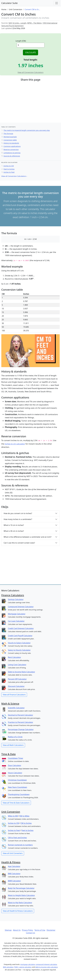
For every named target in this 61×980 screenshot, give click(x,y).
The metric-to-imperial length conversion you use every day (27, 130)
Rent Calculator (14, 657)
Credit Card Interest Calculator (21, 628)
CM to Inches (26, 823)
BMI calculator (8, 967)
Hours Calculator (15, 773)
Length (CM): (21, 41)
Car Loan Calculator (16, 621)
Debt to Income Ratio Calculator (21, 672)
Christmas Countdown (17, 780)
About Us (17, 930)
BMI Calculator (14, 874)
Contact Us (30, 933)
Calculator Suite (9, 3)
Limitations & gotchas (12, 153)
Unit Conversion (11, 812)
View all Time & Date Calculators (16, 803)
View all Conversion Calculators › (14, 176)
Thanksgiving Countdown (19, 794)
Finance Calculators (13, 595)
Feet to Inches (9, 169)
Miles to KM (13, 816)
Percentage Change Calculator (21, 729)
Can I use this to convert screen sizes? (19, 543)
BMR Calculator (14, 881)
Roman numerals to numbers (20, 845)
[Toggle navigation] (57, 3)
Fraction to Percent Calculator (21, 722)
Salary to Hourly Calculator (19, 650)
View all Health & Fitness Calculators (18, 911)
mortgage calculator (28, 964)
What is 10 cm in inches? (14, 525)
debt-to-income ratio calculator (46, 967)
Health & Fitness (11, 862)
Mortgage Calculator (17, 614)
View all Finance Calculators (14, 695)
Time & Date (8, 754)
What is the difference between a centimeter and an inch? (28, 537)
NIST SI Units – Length (18, 23)
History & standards (11, 143)
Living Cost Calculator (17, 665)
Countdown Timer (16, 758)
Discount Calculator (16, 686)
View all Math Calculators (13, 745)
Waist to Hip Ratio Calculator (20, 903)
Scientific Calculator (16, 708)
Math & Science (10, 703)
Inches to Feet (9, 172)
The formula (8, 133)
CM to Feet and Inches (17, 838)
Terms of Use (40, 930)
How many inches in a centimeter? (18, 519)
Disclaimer (51, 930)
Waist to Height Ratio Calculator (21, 895)
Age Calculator (14, 866)
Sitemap (8, 930)
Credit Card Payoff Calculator (20, 636)
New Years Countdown (17, 787)
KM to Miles (24, 816)
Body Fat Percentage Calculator (21, 888)
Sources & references (12, 156)
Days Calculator (15, 765)
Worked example (10, 137)
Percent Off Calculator (17, 679)
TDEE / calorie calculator (23, 967)
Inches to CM (9, 166)
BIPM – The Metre (34, 23)
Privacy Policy (28, 930)
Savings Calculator (16, 599)
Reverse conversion (11, 149)
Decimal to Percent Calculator (20, 715)
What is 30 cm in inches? (14, 531)
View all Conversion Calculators (30, 72)
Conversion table (10, 140)
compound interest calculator (46, 964)
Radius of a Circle (15, 737)
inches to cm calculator (15, 444)
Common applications (12, 146)
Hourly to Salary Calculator (19, 643)
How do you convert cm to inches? (18, 513)
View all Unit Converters (13, 853)
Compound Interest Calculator (21, 607)
